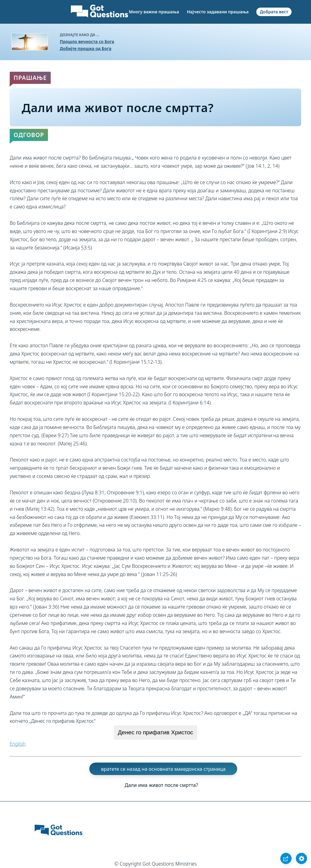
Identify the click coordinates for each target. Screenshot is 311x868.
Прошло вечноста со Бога (87, 41)
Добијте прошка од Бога (86, 48)
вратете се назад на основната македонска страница (163, 769)
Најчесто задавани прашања (218, 12)
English (18, 744)
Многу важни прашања (154, 12)
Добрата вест (274, 12)
